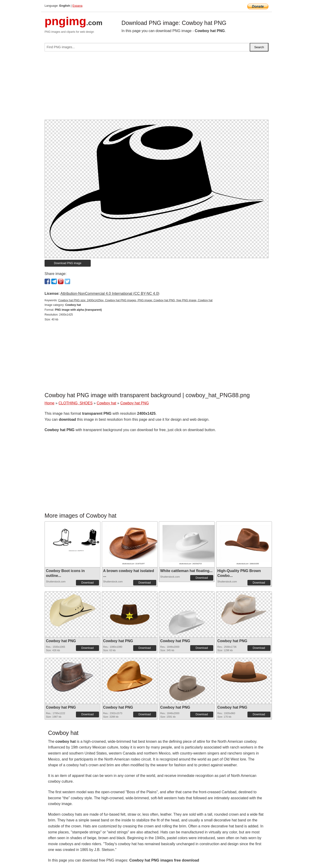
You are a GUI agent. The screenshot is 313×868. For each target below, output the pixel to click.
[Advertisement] (156, 87)
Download (87, 583)
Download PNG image (68, 263)
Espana (77, 6)
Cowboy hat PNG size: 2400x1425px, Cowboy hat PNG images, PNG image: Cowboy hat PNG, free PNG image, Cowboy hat (135, 300)
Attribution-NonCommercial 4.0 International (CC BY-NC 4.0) (110, 294)
